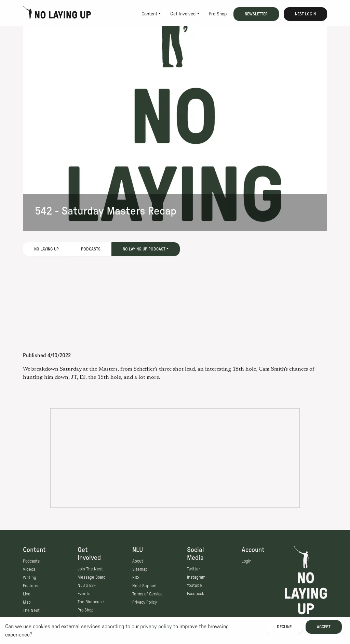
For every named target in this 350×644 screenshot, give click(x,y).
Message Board (92, 577)
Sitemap (140, 569)
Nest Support (145, 586)
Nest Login (305, 14)
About (138, 561)
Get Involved (183, 14)
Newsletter (256, 14)
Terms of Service (147, 594)
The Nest (31, 610)
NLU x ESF (87, 585)
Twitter (193, 569)
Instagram (196, 577)
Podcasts (91, 249)
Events (84, 594)
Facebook (196, 594)
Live (27, 594)
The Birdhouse (91, 602)
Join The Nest (90, 569)
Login (247, 561)
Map (27, 602)
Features (31, 586)
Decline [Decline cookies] (284, 627)
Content (149, 14)
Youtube (194, 585)
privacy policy (156, 627)
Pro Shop (218, 14)
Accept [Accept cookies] (324, 627)
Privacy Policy (145, 602)
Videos (29, 569)
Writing (30, 578)
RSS (136, 578)
